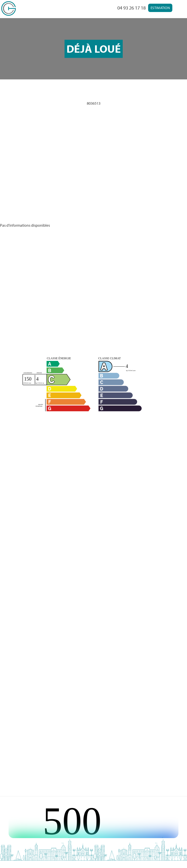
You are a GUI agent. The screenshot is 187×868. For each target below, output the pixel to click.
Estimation (160, 8)
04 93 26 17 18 (132, 8)
